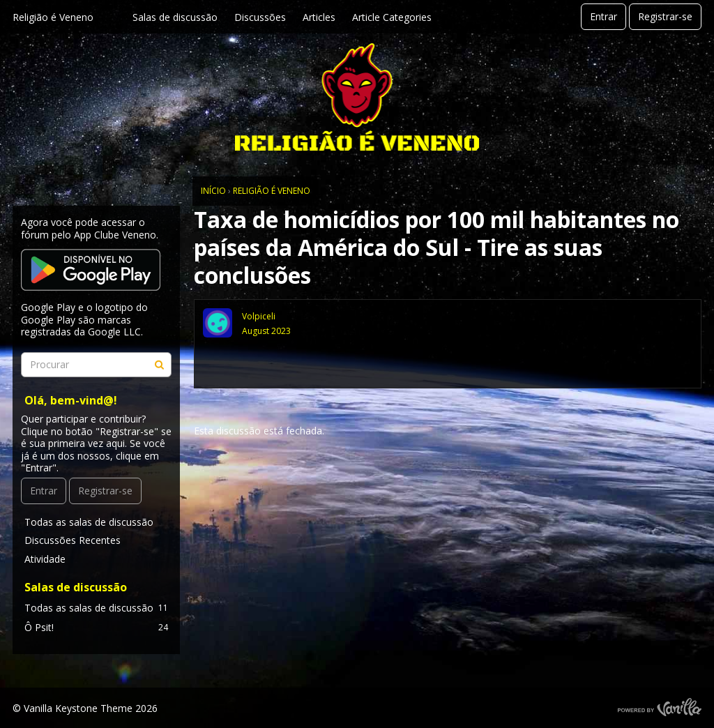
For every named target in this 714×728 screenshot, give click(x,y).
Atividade (45, 559)
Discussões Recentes (73, 540)
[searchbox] (96, 365)
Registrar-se (665, 16)
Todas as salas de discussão (89, 522)
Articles (319, 17)
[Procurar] (159, 365)
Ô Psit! (96, 627)
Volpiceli (259, 316)
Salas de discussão (175, 17)
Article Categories (392, 17)
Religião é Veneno (53, 17)
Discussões (260, 17)
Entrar (603, 16)
